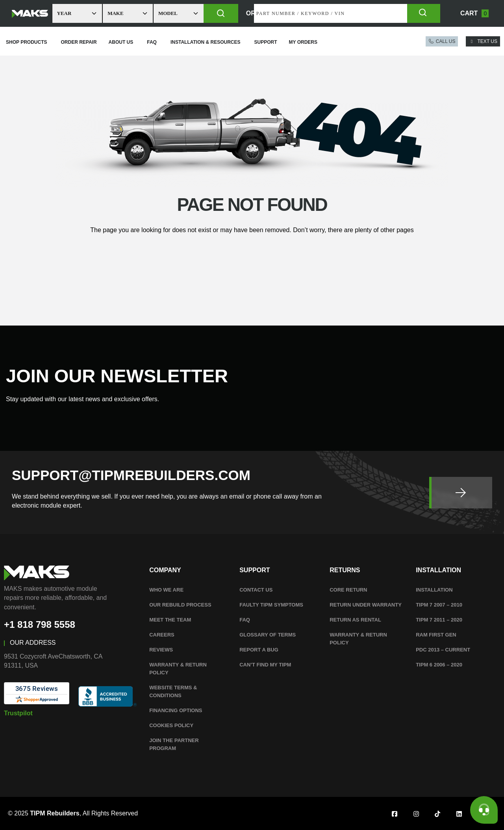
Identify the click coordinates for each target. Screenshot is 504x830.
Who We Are (166, 590)
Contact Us (256, 590)
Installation (434, 590)
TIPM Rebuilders (55, 813)
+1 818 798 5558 (40, 624)
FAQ (245, 620)
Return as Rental (355, 620)
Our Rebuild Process (180, 605)
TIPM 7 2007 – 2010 (439, 605)
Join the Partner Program (174, 744)
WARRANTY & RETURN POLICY (178, 669)
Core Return (348, 590)
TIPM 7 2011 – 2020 (439, 620)
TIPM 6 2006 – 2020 (439, 665)
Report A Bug (259, 650)
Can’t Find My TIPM (265, 665)
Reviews (161, 650)
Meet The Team (170, 620)
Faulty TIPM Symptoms (271, 605)
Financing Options (176, 710)
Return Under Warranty (366, 605)
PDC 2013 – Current (443, 650)
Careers (162, 635)
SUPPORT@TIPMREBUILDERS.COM (131, 475)
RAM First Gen (436, 635)
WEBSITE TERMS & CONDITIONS (173, 691)
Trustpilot (18, 713)
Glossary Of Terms (268, 635)
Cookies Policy (171, 725)
